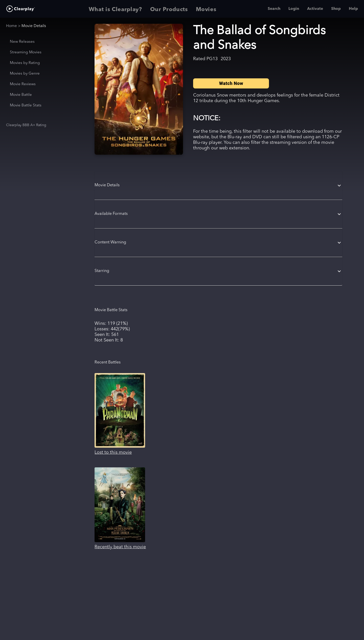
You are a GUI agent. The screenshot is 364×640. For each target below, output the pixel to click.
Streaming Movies (26, 52)
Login (294, 9)
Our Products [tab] (169, 9)
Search (274, 9)
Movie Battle (21, 95)
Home (12, 26)
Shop (336, 9)
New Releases (22, 42)
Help (353, 9)
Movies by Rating (25, 63)
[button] (218, 186)
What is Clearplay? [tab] (115, 9)
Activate (315, 9)
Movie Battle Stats (26, 106)
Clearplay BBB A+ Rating (26, 125)
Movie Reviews (23, 84)
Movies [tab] (206, 9)
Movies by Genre (25, 74)
